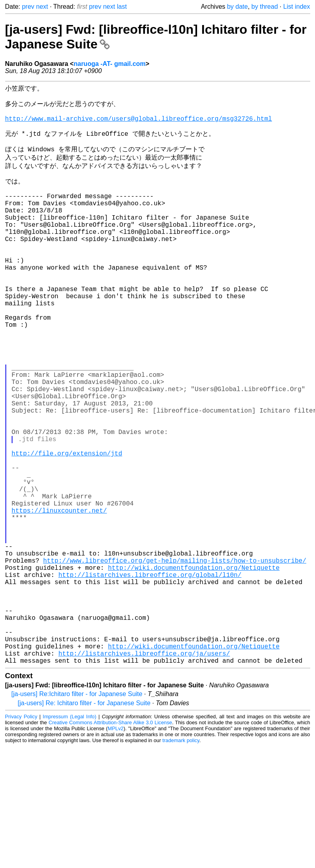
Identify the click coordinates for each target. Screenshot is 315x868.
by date (237, 7)
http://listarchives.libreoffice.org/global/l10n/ (150, 677)
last (122, 7)
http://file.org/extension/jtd (67, 529)
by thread (265, 7)
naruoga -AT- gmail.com (109, 64)
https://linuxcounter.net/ (59, 598)
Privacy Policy (21, 838)
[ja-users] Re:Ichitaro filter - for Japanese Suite (77, 815)
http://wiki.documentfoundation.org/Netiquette (194, 668)
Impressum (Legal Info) (70, 838)
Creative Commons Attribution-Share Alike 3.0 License (110, 844)
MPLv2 (116, 850)
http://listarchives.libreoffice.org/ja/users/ (144, 773)
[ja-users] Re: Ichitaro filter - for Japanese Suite (84, 825)
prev (28, 7)
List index (297, 7)
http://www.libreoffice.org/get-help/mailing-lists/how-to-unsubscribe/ (175, 660)
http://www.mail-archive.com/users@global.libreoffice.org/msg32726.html (139, 125)
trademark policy (181, 862)
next (42, 7)
